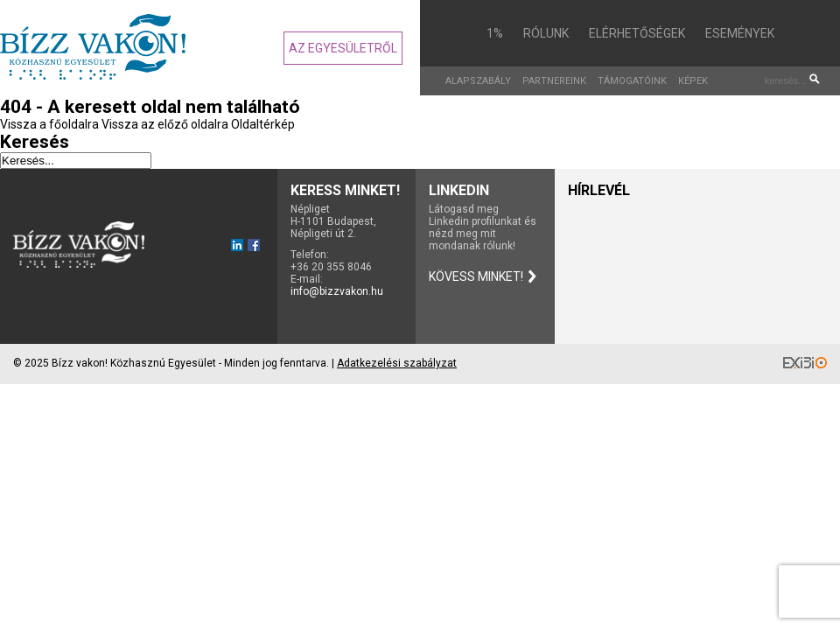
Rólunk (546, 33)
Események (740, 33)
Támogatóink (632, 81)
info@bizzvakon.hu (337, 291)
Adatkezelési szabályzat (397, 363)
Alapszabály (478, 81)
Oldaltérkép (263, 124)
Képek (693, 81)
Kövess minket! (476, 276)
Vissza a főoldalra (49, 124)
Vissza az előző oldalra (165, 124)
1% (495, 33)
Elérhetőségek (637, 33)
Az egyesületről (343, 48)
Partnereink (554, 81)
